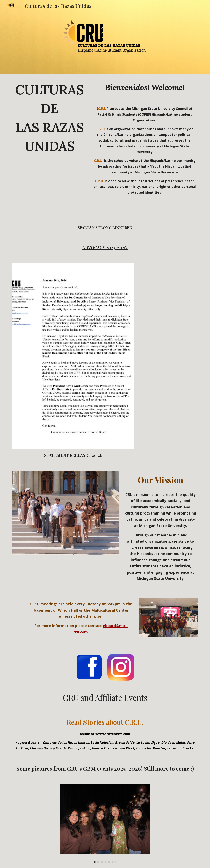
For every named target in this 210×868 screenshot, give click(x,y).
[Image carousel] (105, 824)
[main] (50, 120)
